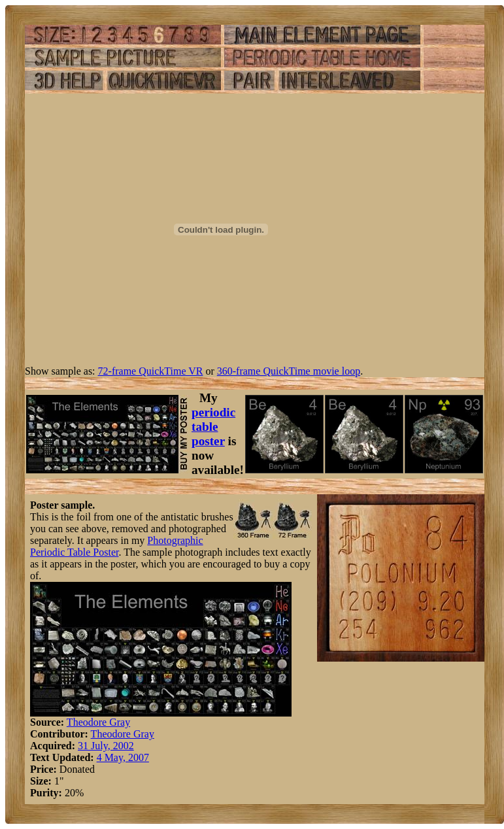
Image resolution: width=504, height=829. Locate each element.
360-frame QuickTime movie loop (289, 371)
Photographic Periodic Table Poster (117, 546)
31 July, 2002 (106, 746)
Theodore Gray (98, 722)
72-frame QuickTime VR (151, 371)
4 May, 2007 (123, 757)
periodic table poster (213, 427)
